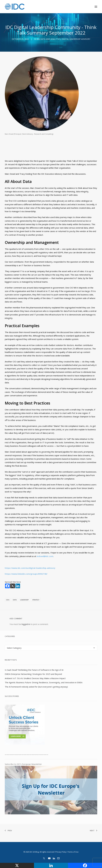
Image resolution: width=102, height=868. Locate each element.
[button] (96, 7)
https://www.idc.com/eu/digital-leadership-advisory (30, 568)
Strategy (36, 600)
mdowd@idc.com (45, 556)
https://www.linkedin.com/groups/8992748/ (26, 574)
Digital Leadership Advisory (76, 39)
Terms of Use (73, 852)
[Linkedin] (18, 586)
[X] (13, 586)
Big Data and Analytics (49, 39)
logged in (26, 624)
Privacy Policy (61, 852)
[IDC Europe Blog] (15, 7)
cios (8, 600)
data (15, 600)
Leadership (24, 600)
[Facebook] (7, 586)
